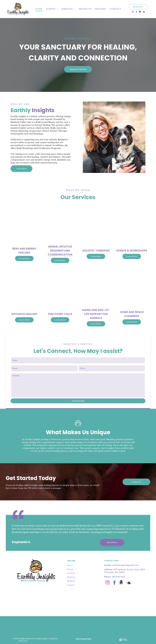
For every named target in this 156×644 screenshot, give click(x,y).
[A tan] (84, 625)
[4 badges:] (60, 625)
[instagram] (133, 12)
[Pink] (96, 625)
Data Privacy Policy (84, 639)
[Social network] (140, 12)
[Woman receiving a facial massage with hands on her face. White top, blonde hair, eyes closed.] (114, 137)
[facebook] (136, 12)
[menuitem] (39, 9)
